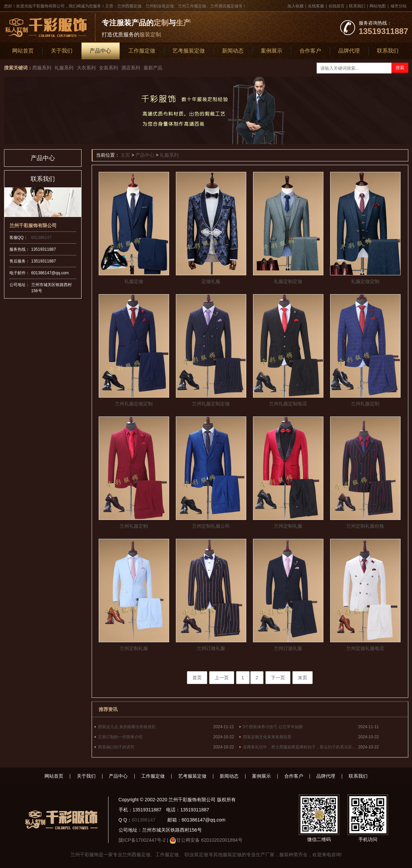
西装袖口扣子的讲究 (116, 747)
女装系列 (108, 68)
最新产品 (153, 68)
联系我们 (357, 6)
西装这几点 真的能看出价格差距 (127, 727)
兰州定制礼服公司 (211, 526)
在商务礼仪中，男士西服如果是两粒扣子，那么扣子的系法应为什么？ (301, 747)
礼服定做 (134, 281)
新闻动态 (233, 51)
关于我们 (62, 51)
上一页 (222, 678)
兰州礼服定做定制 (134, 404)
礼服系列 (64, 68)
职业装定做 (196, 855)
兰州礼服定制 (365, 404)
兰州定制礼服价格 (365, 526)
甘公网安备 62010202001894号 (209, 840)
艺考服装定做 (189, 51)
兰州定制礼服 (288, 526)
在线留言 (337, 6)
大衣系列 (86, 68)
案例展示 (272, 51)
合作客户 (310, 51)
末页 (303, 678)
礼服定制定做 (288, 281)
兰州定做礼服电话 (365, 648)
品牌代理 (349, 51)
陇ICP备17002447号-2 (142, 840)
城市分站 (399, 6)
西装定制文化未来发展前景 (267, 737)
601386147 (41, 238)
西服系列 (42, 68)
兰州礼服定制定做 (211, 404)
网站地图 (378, 6)
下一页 (278, 678)
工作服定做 (142, 51)
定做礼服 (211, 281)
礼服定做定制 (365, 281)
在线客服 (316, 6)
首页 (197, 678)
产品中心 (100, 51)
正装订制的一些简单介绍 (120, 737)
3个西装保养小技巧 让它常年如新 (273, 727)
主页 (125, 155)
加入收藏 (295, 6)
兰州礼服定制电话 (288, 404)
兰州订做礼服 (211, 648)
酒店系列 (131, 68)
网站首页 (23, 51)
